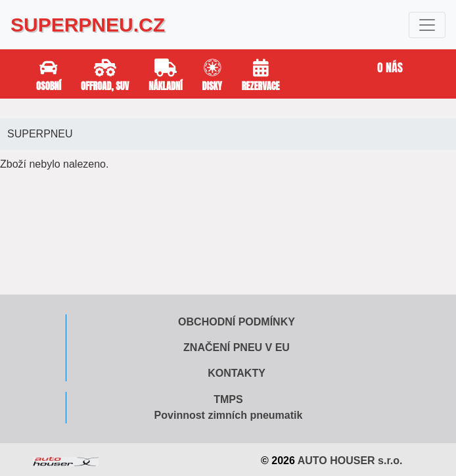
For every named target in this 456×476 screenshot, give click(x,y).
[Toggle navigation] (427, 25)
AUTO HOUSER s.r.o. (350, 461)
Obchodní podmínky (237, 322)
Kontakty (237, 373)
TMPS (228, 399)
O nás (390, 67)
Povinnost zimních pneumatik (229, 415)
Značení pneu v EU (237, 347)
